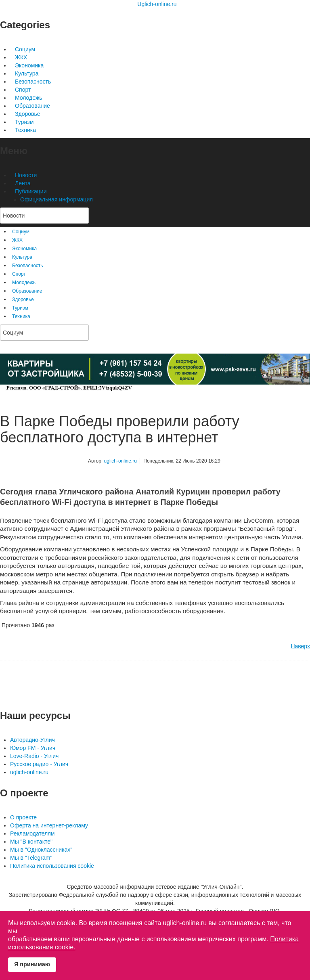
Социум (25, 49)
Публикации (31, 191)
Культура (27, 73)
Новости (26, 175)
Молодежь (29, 98)
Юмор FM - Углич (33, 748)
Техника (25, 130)
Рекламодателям (32, 833)
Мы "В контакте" (31, 842)
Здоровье (28, 114)
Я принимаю (32, 964)
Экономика (29, 65)
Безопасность (33, 82)
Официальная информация (57, 199)
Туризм (24, 122)
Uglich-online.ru (157, 4)
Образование (32, 106)
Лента (23, 183)
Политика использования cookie (52, 866)
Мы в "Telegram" (31, 858)
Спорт (23, 90)
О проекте (23, 817)
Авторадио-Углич (32, 740)
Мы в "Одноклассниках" (41, 850)
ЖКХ (21, 57)
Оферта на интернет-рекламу (49, 825)
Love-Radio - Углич (34, 756)
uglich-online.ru (120, 461)
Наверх (300, 646)
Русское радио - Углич (39, 764)
